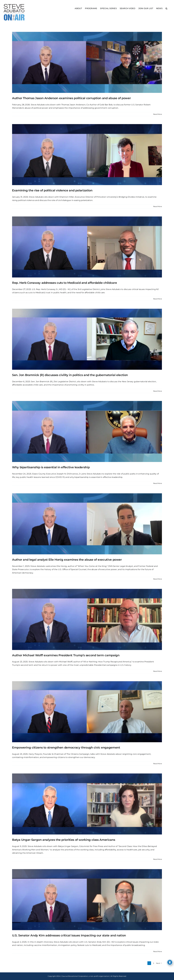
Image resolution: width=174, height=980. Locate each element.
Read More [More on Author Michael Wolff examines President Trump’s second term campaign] (158, 671)
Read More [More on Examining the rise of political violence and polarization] (158, 206)
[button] (166, 8)
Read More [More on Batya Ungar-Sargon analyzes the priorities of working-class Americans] (158, 859)
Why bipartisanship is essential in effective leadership (51, 467)
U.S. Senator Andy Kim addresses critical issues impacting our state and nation (69, 935)
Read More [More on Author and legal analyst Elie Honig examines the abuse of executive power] (158, 579)
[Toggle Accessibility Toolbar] (170, 962)
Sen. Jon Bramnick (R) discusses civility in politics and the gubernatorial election (70, 375)
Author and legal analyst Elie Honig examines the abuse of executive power (67, 560)
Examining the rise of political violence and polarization (52, 190)
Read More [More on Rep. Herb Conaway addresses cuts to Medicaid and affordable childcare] (158, 299)
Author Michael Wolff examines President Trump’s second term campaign (66, 655)
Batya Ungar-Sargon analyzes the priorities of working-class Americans (64, 840)
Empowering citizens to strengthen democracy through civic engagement (66, 747)
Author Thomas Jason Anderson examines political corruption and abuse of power (71, 98)
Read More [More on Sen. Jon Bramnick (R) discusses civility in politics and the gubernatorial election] (158, 391)
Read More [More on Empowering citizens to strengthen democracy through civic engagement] (158, 764)
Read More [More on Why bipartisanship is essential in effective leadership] (158, 483)
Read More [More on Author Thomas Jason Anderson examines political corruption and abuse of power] (158, 114)
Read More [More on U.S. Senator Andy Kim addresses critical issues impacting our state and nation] (158, 951)
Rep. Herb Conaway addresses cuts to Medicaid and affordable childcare (64, 283)
